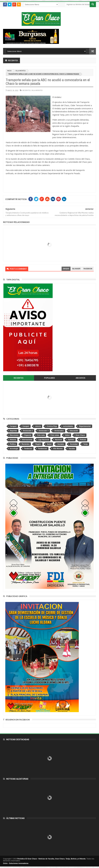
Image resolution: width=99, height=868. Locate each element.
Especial (28, 435)
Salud (49, 444)
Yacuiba (72, 449)
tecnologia (14, 449)
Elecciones (14, 435)
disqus (66, 269)
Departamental (85, 426)
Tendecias (28, 449)
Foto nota (41, 435)
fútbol (67, 435)
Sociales (61, 444)
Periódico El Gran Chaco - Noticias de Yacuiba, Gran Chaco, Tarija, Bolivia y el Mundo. (52, 859)
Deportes (13, 431)
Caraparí (13, 426)
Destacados (59, 431)
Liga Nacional (44, 440)
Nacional (58, 440)
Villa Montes (21, 71)
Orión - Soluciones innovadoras (16, 863)
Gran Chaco (80, 435)
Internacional (27, 440)
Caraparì (26, 426)
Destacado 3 (44, 431)
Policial (83, 440)
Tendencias (43, 449)
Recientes (27, 90)
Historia (13, 440)
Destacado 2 (28, 431)
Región (38, 444)
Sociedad (74, 444)
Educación (74, 431)
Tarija (86, 444)
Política (13, 444)
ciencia (38, 426)
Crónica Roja (52, 426)
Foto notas (55, 435)
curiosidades (68, 426)
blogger (76, 269)
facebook (88, 269)
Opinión (71, 440)
